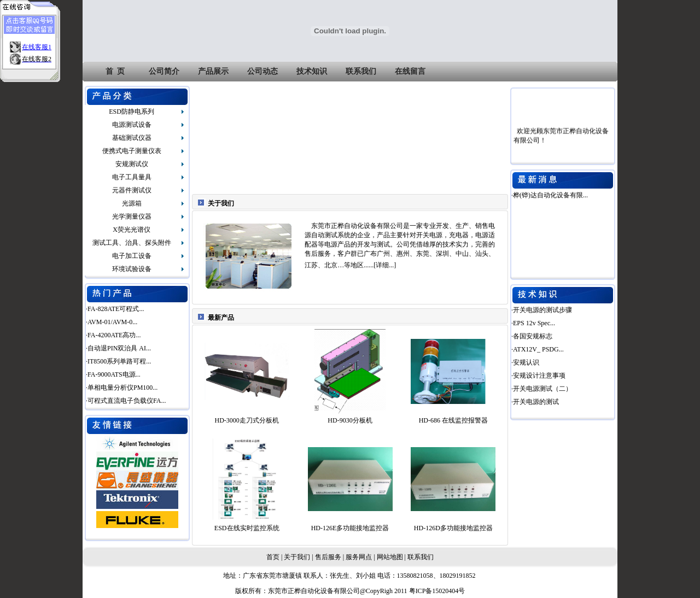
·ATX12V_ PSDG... (538, 349)
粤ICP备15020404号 (437, 591)
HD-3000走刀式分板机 (247, 420)
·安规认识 (525, 362)
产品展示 (213, 71)
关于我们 (297, 557)
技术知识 (312, 71)
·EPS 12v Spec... (533, 323)
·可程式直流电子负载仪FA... (126, 401)
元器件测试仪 (132, 190)
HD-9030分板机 (350, 420)
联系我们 (361, 71)
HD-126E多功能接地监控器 (350, 528)
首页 (273, 557)
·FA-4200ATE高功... (113, 335)
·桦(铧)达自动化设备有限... (550, 195)
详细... (385, 265)
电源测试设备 (132, 125)
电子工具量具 (132, 177)
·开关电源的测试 (535, 402)
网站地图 (390, 557)
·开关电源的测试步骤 (542, 310)
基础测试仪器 (132, 138)
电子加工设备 (132, 256)
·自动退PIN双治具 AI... (118, 348)
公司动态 (262, 71)
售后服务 (328, 557)
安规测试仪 (132, 164)
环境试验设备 (132, 269)
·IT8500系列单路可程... (118, 361)
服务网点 (359, 557)
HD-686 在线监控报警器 (453, 420)
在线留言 (410, 71)
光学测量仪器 (132, 216)
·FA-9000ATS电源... (113, 374)
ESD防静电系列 (132, 112)
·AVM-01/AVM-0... (112, 322)
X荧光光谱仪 (132, 230)
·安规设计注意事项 (538, 376)
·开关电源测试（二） (542, 389)
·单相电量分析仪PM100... (122, 388)
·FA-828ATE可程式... (115, 309)
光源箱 (132, 203)
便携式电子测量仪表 (132, 151)
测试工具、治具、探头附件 (132, 243)
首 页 (115, 71)
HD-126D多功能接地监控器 (453, 528)
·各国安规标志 (532, 336)
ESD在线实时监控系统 (247, 528)
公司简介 (164, 71)
